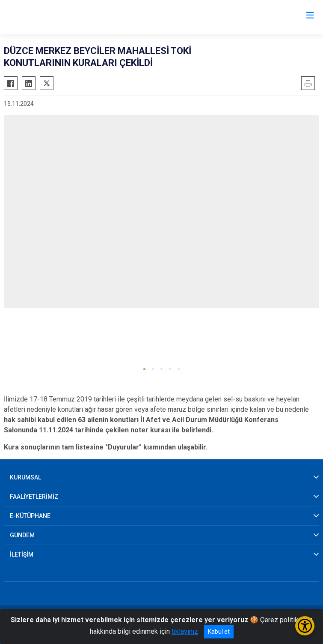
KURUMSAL (25, 477)
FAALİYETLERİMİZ (34, 497)
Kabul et (219, 632)
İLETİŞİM (22, 554)
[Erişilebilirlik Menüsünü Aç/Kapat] (305, 626)
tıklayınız (185, 631)
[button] (144, 369)
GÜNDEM (22, 535)
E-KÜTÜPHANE (30, 516)
